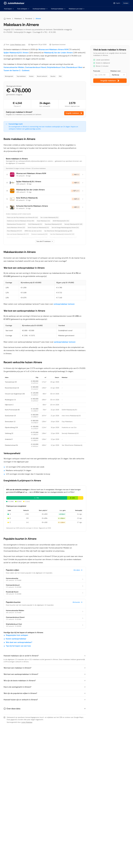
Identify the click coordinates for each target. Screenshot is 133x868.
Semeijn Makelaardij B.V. (70, 433)
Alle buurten (78, 602)
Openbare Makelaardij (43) (53, 224)
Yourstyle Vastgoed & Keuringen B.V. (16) (35, 238)
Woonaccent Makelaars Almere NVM (53, 49)
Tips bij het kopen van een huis (18, 646)
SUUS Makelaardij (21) (35, 224)
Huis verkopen (23, 9)
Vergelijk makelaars (74, 113)
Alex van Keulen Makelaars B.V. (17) (18, 234)
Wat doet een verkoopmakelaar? (19, 642)
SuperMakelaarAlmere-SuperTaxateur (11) (63, 238)
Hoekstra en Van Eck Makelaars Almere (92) (21, 221)
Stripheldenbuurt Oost (56, 67)
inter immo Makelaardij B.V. (71, 416)
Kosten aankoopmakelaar (16, 639)
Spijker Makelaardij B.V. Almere (16, 53)
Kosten (31, 76)
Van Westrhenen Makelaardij (72, 445)
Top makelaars (21, 76)
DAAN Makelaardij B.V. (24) (61, 221)
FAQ (60, 76)
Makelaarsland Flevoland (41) (16, 224)
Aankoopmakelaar (40, 9)
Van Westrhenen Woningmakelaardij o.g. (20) (58, 231)
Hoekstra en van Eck (69, 427)
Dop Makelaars (67, 422)
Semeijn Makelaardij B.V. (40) (73, 224)
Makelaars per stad (77, 9)
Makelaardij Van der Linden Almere (58, 53)
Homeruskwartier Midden (14, 67)
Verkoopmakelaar (58, 9)
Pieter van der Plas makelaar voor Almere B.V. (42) (22, 218)
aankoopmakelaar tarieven (65, 342)
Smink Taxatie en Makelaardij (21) (38, 228)
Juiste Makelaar (27, 722)
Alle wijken (78, 570)
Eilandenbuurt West (74, 67)
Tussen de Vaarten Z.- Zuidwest (16, 70)
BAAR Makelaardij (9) (13, 238)
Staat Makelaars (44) (43, 221)
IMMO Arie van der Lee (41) (33, 231)
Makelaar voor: (116, 71)
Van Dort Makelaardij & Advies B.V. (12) (62, 234)
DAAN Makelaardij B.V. (70, 410)
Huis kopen (9, 9)
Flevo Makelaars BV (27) (14, 231)
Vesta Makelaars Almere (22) (16, 228)
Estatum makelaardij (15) (39, 234)
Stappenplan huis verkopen (17, 635)
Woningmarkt (9, 76)
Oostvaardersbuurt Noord (36, 67)
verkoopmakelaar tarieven (64, 304)
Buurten (53, 76)
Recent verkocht (42, 76)
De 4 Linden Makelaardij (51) (49, 218)
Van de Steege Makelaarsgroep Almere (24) (65, 228)
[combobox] (119, 75)
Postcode (97, 71)
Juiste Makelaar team (18, 45)
